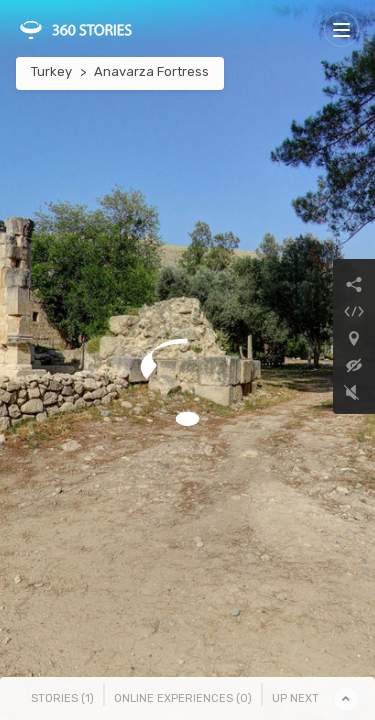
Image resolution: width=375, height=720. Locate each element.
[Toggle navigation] (341, 29)
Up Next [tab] (295, 698)
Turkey (51, 71)
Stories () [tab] (62, 698)
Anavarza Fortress (151, 71)
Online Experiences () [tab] (183, 698)
